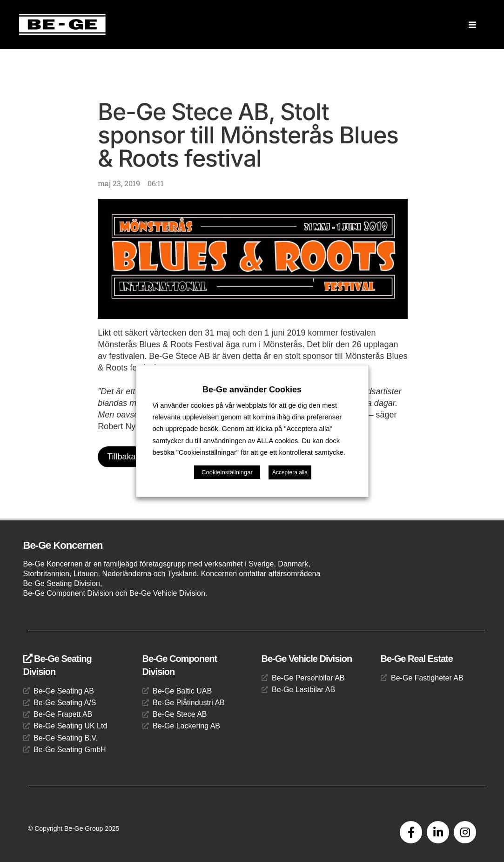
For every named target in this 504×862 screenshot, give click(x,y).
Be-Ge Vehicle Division (307, 659)
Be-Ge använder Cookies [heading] (252, 390)
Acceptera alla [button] (290, 472)
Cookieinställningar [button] (227, 472)
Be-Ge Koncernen (63, 545)
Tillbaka (121, 457)
